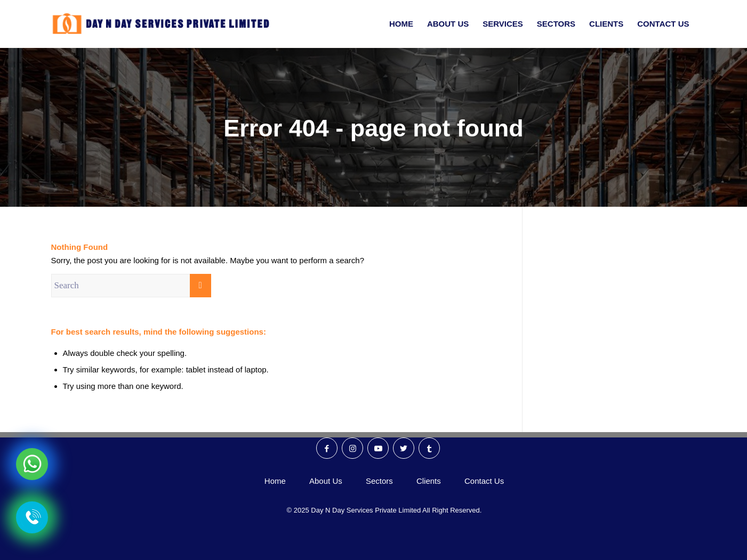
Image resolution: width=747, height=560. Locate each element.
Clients (429, 481)
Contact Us (484, 481)
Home (275, 481)
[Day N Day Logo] (166, 24)
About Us (326, 481)
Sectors (379, 481)
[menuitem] (401, 24)
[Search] (131, 286)
